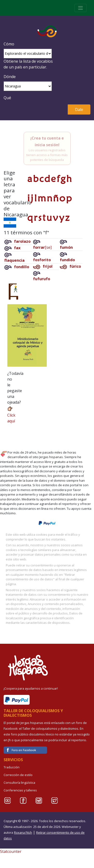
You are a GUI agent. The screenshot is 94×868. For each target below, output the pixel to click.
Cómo (9, 44)
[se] (42, 247)
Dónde (10, 77)
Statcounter (11, 851)
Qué (7, 98)
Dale (79, 109)
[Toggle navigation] (81, 8)
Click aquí (11, 415)
